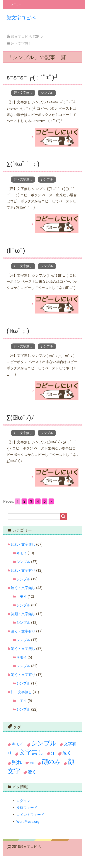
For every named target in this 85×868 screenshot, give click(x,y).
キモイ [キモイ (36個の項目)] (18, 744)
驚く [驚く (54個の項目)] (32, 772)
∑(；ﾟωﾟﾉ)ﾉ (20, 418)
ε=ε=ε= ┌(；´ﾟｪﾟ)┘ (33, 77)
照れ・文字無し (23, 544)
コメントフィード (30, 815)
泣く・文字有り (23, 631)
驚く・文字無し (23, 649)
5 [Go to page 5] (45, 501)
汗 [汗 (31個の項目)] (53, 753)
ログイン (23, 801)
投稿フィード (27, 808)
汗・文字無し (23, 93)
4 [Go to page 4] (38, 501)
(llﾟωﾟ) (16, 251)
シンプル (47, 93)
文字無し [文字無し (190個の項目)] (31, 752)
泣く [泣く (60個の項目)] (67, 753)
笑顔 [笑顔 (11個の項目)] (32, 763)
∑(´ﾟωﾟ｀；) (23, 164)
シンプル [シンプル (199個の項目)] (44, 743)
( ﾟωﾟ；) (18, 331)
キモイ (22, 553)
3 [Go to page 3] (31, 501)
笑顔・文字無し (23, 614)
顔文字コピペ (21, 18)
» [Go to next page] (51, 501)
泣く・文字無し (23, 588)
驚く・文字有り (23, 675)
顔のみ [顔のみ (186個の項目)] (51, 762)
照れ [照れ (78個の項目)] (17, 762)
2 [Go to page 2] (24, 501)
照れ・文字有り (23, 570)
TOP (25, 37)
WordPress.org (28, 822)
